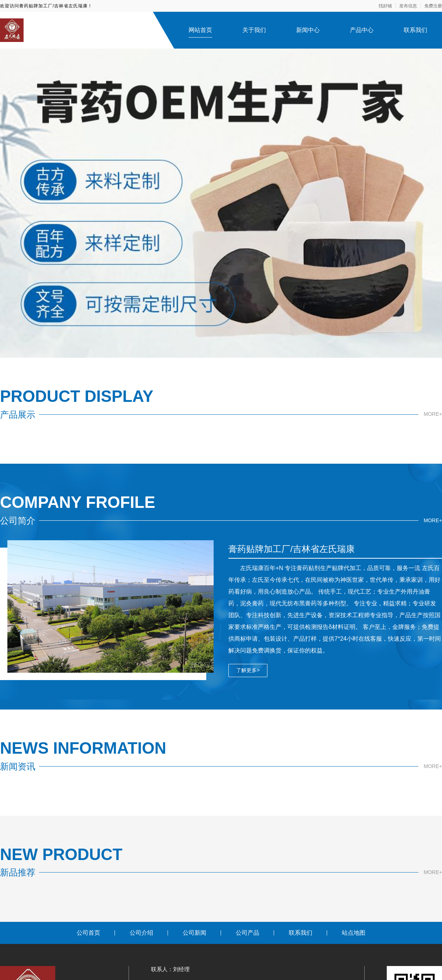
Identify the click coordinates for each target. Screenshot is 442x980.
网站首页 (200, 30)
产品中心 (362, 30)
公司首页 (88, 933)
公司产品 (248, 933)
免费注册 (433, 6)
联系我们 (415, 30)
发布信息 (408, 6)
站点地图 (354, 933)
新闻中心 (308, 30)
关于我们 (254, 30)
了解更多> (248, 670)
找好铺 (385, 6)
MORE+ (433, 414)
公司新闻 (194, 933)
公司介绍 (141, 933)
